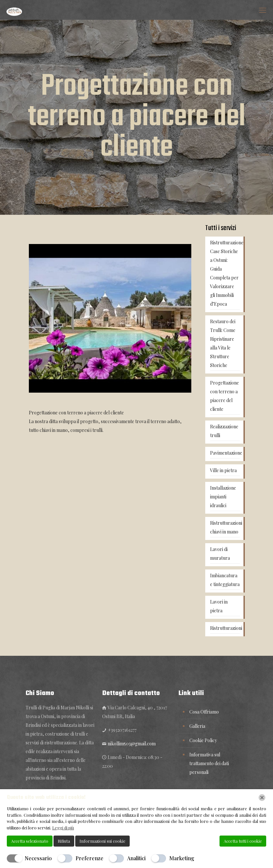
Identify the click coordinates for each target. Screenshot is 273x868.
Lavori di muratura (220, 554)
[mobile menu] (263, 10)
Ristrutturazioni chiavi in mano (225, 527)
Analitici (136, 858)
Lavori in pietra (219, 606)
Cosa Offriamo (204, 712)
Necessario (38, 858)
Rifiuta (64, 841)
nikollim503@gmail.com (132, 744)
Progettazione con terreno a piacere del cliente (225, 396)
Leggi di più (63, 828)
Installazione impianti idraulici (223, 497)
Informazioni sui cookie (102, 841)
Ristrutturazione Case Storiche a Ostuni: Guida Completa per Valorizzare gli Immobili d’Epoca (225, 273)
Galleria (197, 726)
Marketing (182, 858)
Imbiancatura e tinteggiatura (225, 580)
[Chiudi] (262, 798)
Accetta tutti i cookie (243, 841)
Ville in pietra (223, 470)
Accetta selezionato (30, 841)
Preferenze (89, 858)
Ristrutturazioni (225, 628)
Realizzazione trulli (224, 431)
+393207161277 (122, 730)
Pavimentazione (225, 453)
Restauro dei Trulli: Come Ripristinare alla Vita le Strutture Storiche (223, 343)
